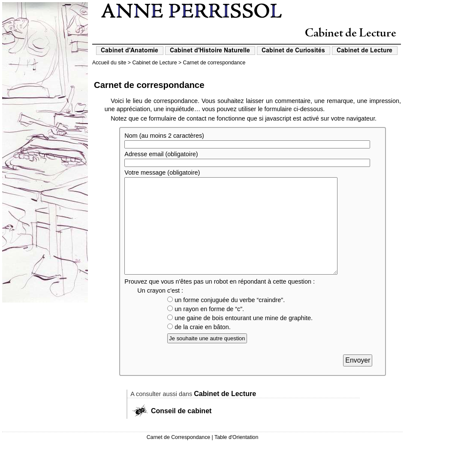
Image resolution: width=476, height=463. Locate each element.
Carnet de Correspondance (179, 457)
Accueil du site (109, 63)
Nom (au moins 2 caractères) (164, 136)
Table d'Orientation (236, 457)
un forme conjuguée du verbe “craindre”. (226, 319)
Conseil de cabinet (181, 430)
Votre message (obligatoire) (162, 172)
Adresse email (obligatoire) (161, 154)
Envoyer (358, 380)
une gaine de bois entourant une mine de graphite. (240, 337)
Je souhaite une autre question (207, 358)
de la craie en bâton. (199, 346)
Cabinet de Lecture (154, 63)
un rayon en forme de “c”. (206, 328)
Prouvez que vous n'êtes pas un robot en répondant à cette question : (220, 301)
